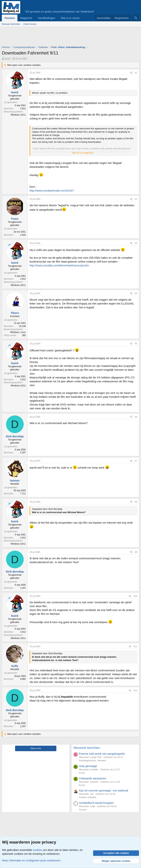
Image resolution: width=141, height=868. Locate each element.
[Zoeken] (136, 18)
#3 (136, 243)
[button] (82, 18)
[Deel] (131, 73)
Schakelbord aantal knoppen (96, 803)
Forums (10, 18)
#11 (135, 646)
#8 (136, 502)
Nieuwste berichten (87, 748)
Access (83, 810)
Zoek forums (30, 24)
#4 (136, 293)
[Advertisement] (69, 37)
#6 (136, 417)
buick (8, 59)
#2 (136, 199)
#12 (135, 690)
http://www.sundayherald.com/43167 (52, 191)
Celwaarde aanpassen (93, 778)
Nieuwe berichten (11, 24)
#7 (136, 461)
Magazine (26, 18)
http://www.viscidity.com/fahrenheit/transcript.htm (59, 265)
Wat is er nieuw (70, 18)
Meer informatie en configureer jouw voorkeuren (31, 860)
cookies (38, 850)
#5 (136, 344)
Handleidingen (46, 18)
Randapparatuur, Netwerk (93, 760)
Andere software (88, 797)
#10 (135, 596)
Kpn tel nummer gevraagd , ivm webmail (104, 790)
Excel (82, 773)
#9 (136, 552)
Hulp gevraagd (88, 766)
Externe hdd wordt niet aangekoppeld (102, 754)
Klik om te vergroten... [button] (84, 153)
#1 (136, 73)
